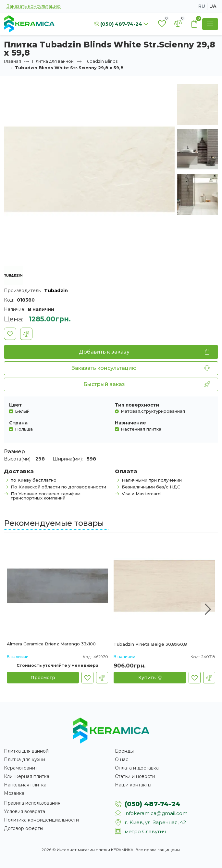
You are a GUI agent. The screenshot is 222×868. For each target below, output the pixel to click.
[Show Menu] (210, 24)
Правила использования (32, 803)
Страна (18, 423)
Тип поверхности (137, 405)
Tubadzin (56, 291)
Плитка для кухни (25, 759)
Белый (22, 411)
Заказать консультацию (34, 6)
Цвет (15, 405)
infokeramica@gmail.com (156, 813)
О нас (122, 759)
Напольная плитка (25, 785)
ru (202, 6)
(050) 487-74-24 (153, 804)
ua (213, 6)
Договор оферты (24, 828)
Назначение (130, 423)
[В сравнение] (26, 334)
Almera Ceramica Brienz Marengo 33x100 (51, 644)
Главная (12, 61)
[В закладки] (10, 334)
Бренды (124, 751)
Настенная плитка (141, 429)
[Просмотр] (43, 678)
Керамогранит (21, 768)
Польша (24, 429)
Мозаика (14, 793)
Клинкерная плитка (27, 776)
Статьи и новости (135, 776)
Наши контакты (133, 785)
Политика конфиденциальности (41, 820)
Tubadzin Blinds (101, 61)
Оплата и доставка (137, 768)
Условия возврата (25, 811)
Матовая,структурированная (153, 411)
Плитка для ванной (53, 61)
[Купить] (150, 678)
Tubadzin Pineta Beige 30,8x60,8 (150, 644)
